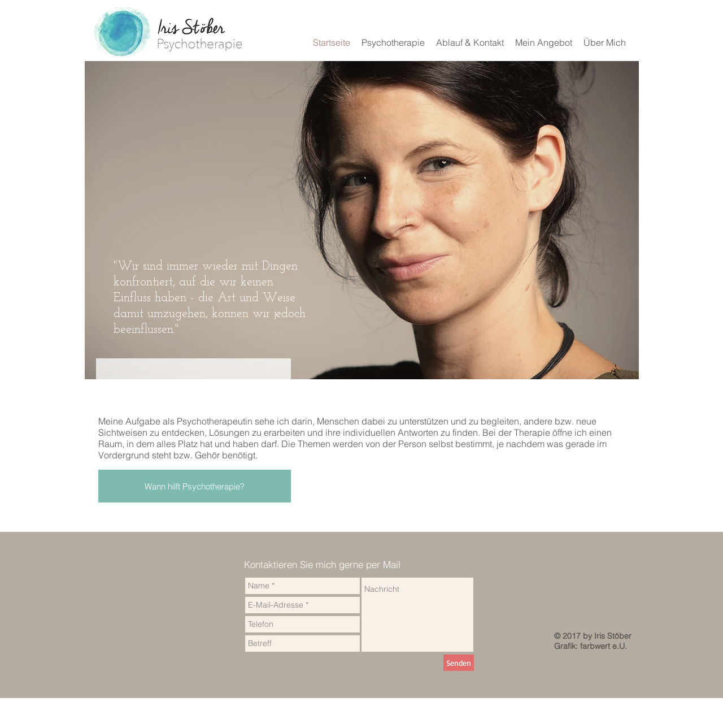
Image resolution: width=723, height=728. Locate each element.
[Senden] (459, 663)
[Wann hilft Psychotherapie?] (195, 486)
